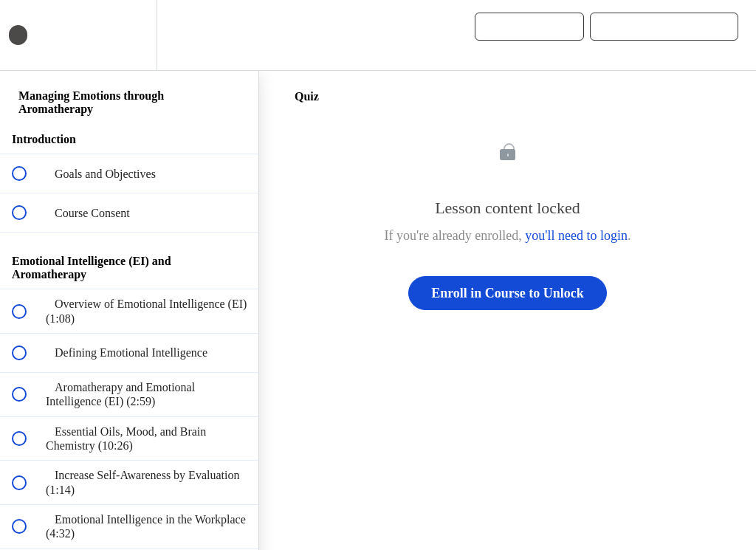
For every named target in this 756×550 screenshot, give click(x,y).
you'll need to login (576, 236)
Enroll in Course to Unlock (508, 293)
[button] (231, 35)
